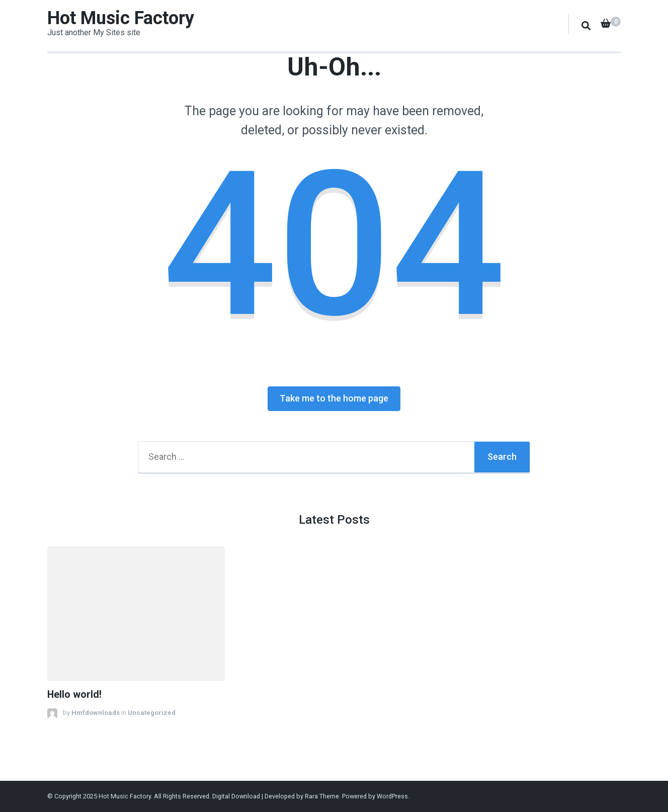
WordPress (392, 796)
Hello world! (74, 695)
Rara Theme (322, 796)
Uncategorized (152, 713)
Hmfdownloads (96, 713)
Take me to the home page (334, 398)
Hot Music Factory (121, 18)
